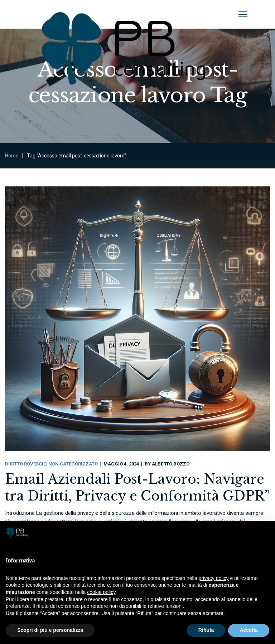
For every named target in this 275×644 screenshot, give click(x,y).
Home (12, 156)
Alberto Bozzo (171, 464)
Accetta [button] (249, 630)
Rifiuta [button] (206, 630)
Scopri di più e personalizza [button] (50, 630)
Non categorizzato (73, 464)
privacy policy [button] (214, 578)
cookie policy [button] (101, 592)
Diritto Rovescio (26, 464)
